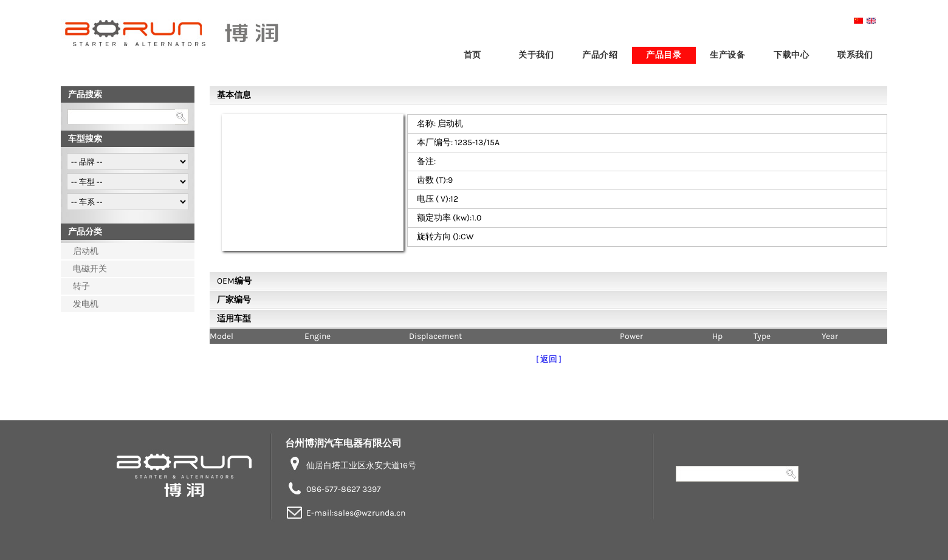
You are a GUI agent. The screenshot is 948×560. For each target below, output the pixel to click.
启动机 (86, 251)
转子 (81, 286)
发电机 (86, 304)
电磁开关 (90, 269)
